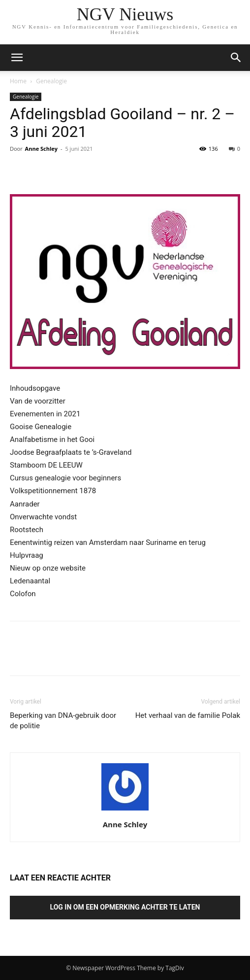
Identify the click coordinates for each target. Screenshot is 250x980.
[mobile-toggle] (17, 58)
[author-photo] (125, 811)
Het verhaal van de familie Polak (188, 715)
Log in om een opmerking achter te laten (125, 907)
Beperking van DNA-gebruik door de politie (63, 721)
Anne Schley (41, 149)
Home (18, 81)
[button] (236, 58)
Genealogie (51, 81)
